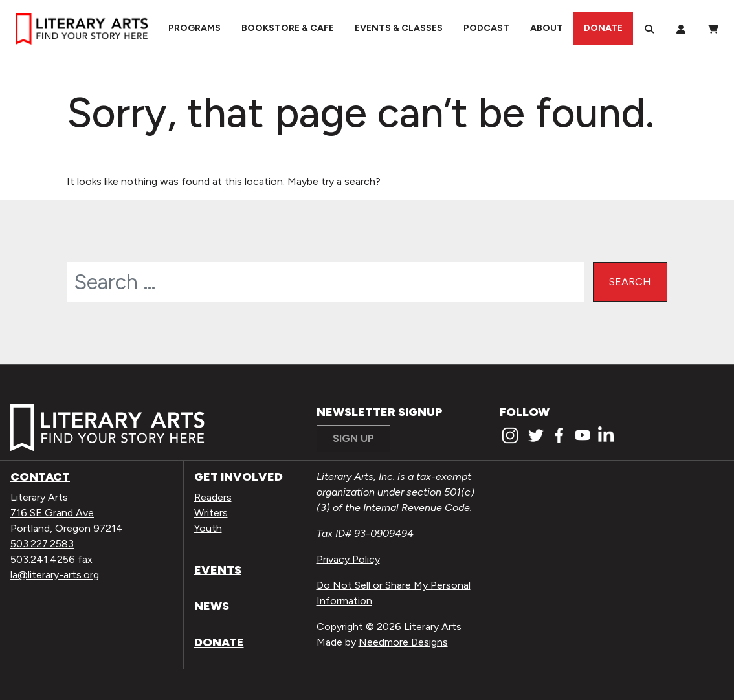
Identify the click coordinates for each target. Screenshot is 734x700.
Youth (208, 528)
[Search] (649, 28)
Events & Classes (399, 28)
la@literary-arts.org (55, 575)
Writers (211, 513)
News (212, 606)
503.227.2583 (42, 544)
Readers (213, 497)
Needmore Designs (403, 642)
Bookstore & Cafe (288, 28)
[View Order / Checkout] (713, 28)
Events (218, 570)
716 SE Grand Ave (52, 513)
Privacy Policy (348, 559)
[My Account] (681, 28)
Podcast (486, 28)
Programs (195, 28)
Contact (40, 477)
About (547, 28)
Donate (603, 28)
